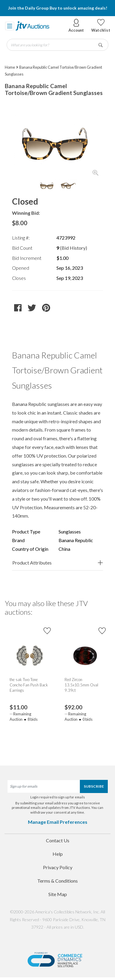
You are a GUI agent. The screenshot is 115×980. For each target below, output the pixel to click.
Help (58, 854)
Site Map (58, 894)
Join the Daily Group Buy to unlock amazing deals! (58, 8)
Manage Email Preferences (58, 822)
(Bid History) (74, 248)
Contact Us (58, 840)
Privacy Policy (58, 867)
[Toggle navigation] (10, 26)
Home (10, 67)
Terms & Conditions (57, 881)
